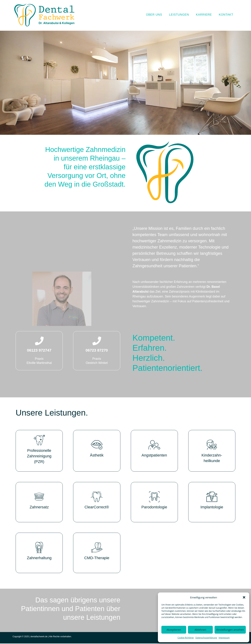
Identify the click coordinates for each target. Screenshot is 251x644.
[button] (244, 597)
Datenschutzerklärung (206, 638)
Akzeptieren (174, 630)
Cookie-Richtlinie (186, 638)
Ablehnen (200, 630)
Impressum (224, 638)
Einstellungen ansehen (230, 630)
